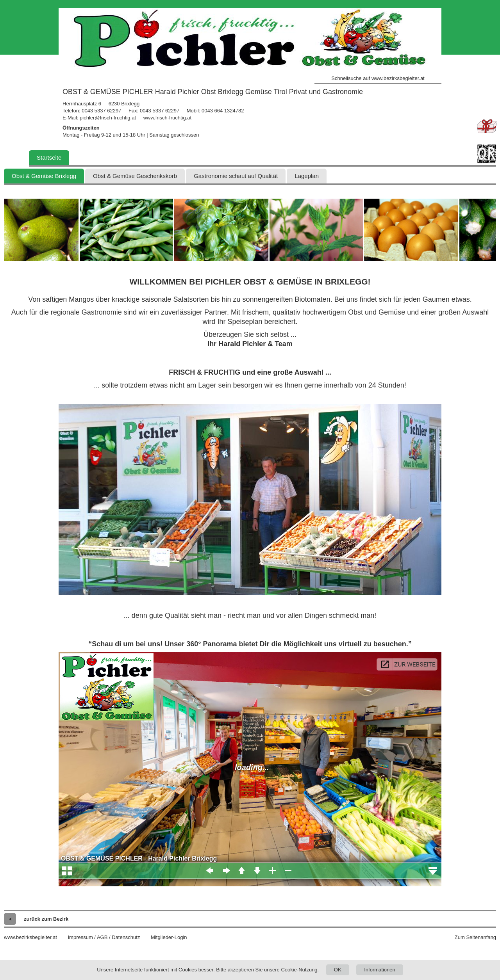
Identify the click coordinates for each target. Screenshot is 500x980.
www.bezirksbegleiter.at (30, 937)
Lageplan (307, 176)
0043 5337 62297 (101, 111)
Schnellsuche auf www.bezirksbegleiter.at (378, 78)
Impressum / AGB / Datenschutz (104, 937)
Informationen (380, 970)
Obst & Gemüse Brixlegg (44, 176)
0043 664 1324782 (223, 111)
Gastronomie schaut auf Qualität (236, 176)
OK (338, 970)
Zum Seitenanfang (475, 937)
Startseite (49, 157)
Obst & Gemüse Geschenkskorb (135, 176)
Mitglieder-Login (169, 937)
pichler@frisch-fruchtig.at (108, 118)
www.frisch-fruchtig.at (168, 118)
